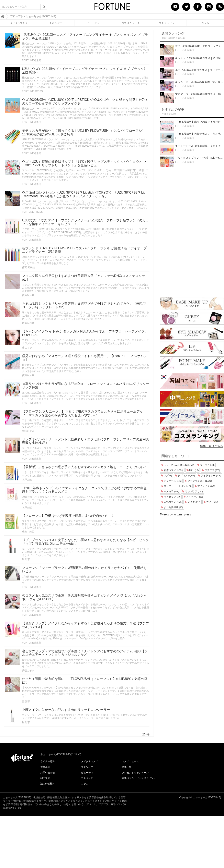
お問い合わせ (48, 773)
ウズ (166, 476)
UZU (193, 470)
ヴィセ (211, 502)
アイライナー (210, 476)
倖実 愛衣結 (28, 267)
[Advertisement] (192, 231)
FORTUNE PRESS (32, 91)
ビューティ (93, 23)
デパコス (185, 476)
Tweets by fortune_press (175, 514)
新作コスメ (172, 470)
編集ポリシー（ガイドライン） (139, 778)
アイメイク (205, 486)
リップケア (192, 491)
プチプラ (211, 470)
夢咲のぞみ (28, 431)
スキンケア (56, 23)
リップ (206, 465)
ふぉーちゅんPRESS (178, 465)
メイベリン (193, 497)
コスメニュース (131, 23)
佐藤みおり (28, 295)
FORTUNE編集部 (32, 60)
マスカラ (170, 491)
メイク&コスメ (19, 23)
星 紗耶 (26, 559)
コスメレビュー (168, 23)
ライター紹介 (48, 761)
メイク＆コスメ (90, 761)
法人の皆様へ (48, 784)
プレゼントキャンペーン (135, 773)
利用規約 (45, 778)
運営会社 (45, 767)
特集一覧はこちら (212, 446)
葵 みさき (27, 348)
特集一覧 (127, 767)
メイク (192, 502)
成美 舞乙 (28, 532)
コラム (205, 23)
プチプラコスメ (198, 481)
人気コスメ (171, 502)
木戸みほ (27, 480)
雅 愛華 (26, 701)
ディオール (171, 481)
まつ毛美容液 (172, 507)
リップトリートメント (176, 486)
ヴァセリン (171, 497)
